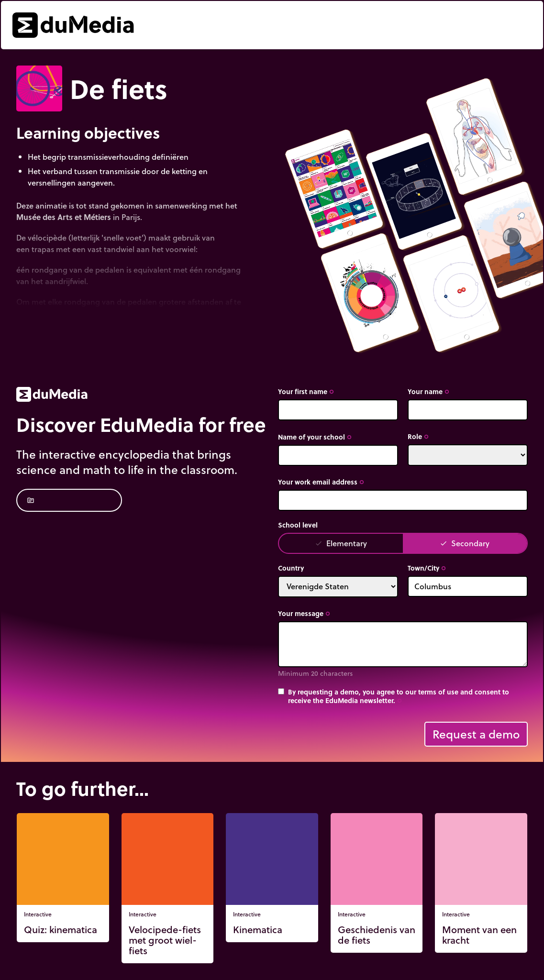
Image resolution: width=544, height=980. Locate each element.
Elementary (341, 543)
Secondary (465, 543)
